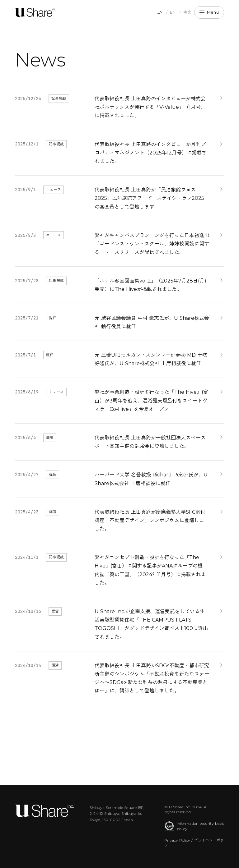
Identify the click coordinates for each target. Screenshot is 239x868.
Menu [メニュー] (209, 12)
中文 (187, 12)
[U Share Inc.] (35, 12)
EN (173, 12)
